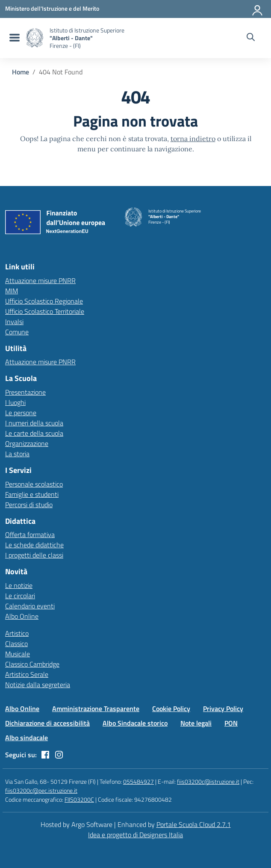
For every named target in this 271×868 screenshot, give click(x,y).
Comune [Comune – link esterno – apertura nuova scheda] (17, 332)
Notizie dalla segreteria (38, 685)
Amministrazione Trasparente (96, 709)
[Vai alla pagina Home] (21, 72)
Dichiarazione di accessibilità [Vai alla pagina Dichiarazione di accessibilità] (47, 723)
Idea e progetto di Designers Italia (135, 835)
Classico (16, 644)
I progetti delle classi (34, 555)
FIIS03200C (79, 799)
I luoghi (15, 402)
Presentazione (25, 392)
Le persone (21, 413)
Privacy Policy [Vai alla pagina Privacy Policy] (223, 709)
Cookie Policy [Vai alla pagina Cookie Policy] (171, 709)
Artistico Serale (27, 674)
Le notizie (19, 585)
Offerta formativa (30, 534)
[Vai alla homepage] (35, 38)
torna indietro (193, 139)
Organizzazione (27, 443)
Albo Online (22, 616)
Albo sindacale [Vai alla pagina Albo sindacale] (27, 738)
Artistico (17, 633)
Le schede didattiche (34, 545)
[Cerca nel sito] (251, 38)
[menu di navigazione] (13, 38)
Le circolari (20, 596)
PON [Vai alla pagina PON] (231, 723)
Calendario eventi (30, 606)
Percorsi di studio (29, 505)
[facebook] (45, 755)
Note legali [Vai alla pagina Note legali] (196, 723)
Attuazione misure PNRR (40, 280)
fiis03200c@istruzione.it (208, 781)
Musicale (18, 654)
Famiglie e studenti (32, 494)
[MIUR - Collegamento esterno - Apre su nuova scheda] (52, 9)
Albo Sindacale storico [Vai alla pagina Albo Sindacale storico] (135, 723)
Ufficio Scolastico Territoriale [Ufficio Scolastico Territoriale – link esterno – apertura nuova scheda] (45, 311)
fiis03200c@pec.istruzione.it (41, 790)
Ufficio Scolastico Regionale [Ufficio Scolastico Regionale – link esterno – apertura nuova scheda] (44, 301)
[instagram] (59, 755)
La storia (17, 454)
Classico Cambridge (32, 664)
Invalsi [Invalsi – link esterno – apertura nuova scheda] (14, 322)
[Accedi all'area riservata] (258, 9)
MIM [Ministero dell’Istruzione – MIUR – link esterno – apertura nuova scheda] (12, 291)
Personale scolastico (34, 484)
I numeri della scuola (34, 423)
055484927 (138, 781)
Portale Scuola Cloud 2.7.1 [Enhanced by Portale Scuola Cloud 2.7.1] (194, 824)
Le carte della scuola (34, 433)
